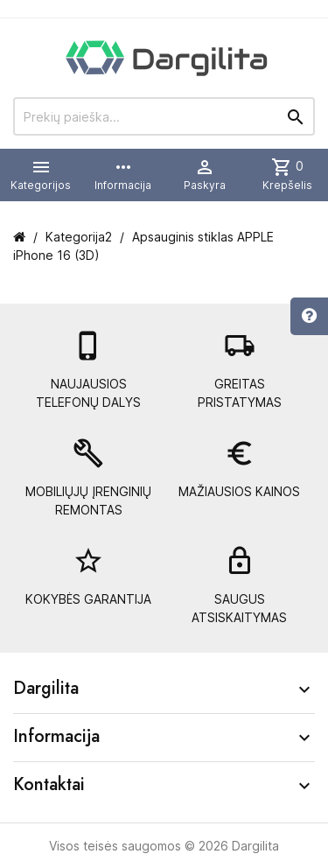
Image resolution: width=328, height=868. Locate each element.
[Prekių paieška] (164, 116)
